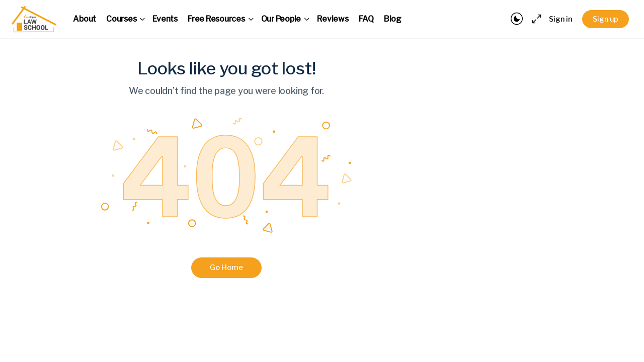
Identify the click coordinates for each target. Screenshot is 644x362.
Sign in (560, 19)
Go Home (226, 267)
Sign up (606, 19)
